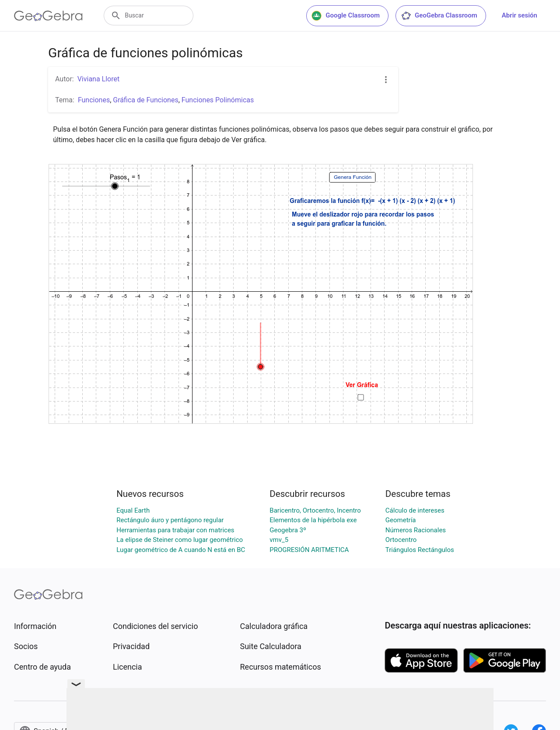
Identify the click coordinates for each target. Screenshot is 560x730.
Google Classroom (346, 16)
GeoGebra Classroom (439, 16)
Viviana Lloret (99, 79)
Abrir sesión (520, 15)
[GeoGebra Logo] (48, 16)
